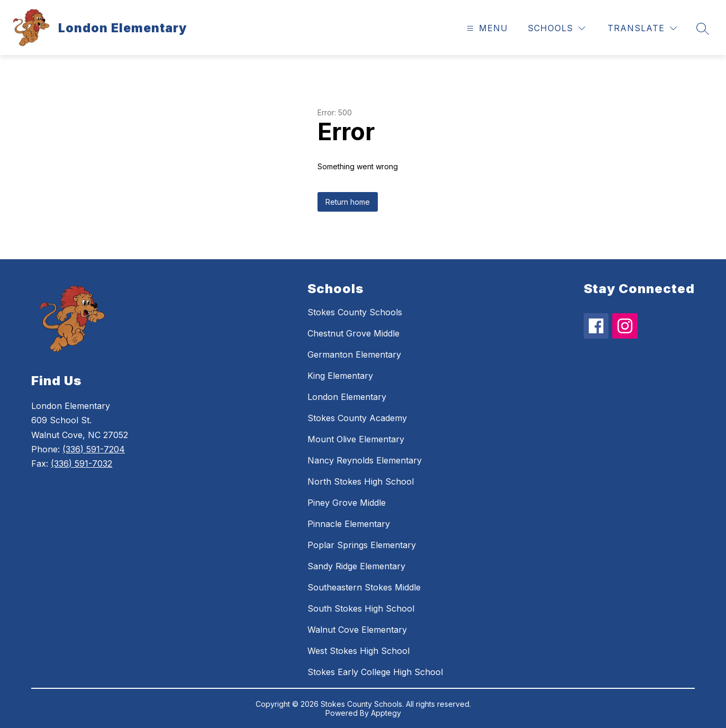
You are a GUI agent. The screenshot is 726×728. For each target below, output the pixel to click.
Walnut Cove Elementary (357, 630)
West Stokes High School (359, 651)
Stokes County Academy (357, 418)
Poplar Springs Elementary (362, 545)
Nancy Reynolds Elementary (365, 460)
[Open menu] (486, 28)
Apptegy (386, 713)
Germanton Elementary (354, 354)
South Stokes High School (361, 608)
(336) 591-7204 (94, 449)
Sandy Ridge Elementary (356, 566)
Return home (348, 202)
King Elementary (340, 376)
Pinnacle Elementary (349, 524)
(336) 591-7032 (81, 463)
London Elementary (347, 397)
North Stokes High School (361, 481)
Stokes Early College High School (375, 672)
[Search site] (703, 29)
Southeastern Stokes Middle (364, 587)
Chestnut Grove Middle (353, 333)
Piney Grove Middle (347, 503)
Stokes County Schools (355, 312)
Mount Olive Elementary (356, 439)
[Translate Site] (642, 28)
